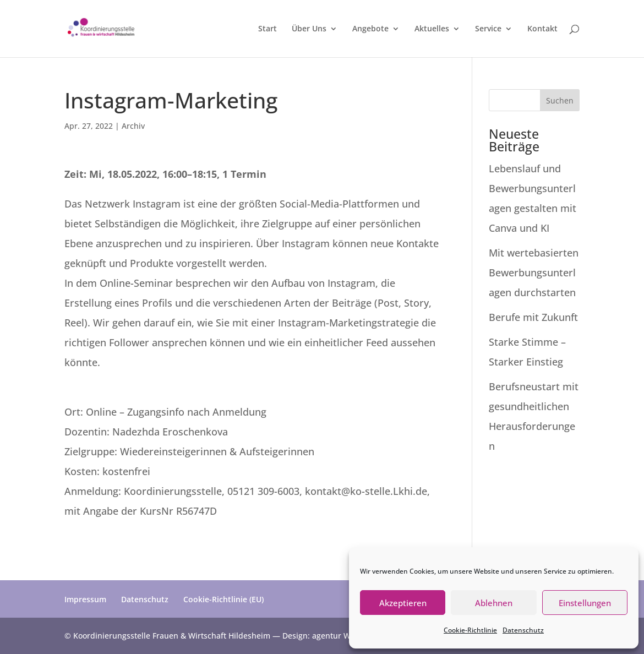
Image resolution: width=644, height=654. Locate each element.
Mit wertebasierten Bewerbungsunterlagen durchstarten (534, 272)
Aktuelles (432, 29)
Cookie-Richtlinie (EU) (223, 599)
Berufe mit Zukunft (533, 317)
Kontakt (542, 29)
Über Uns (309, 29)
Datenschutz (523, 630)
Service (488, 29)
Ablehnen (494, 603)
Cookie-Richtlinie (470, 630)
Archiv (133, 126)
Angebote (370, 29)
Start (268, 29)
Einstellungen (585, 603)
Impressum (85, 599)
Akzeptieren (403, 603)
